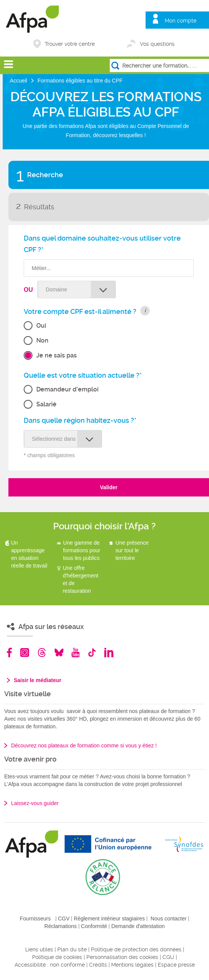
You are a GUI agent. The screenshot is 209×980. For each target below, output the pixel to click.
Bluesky (59, 653)
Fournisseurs (35, 919)
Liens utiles (39, 949)
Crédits (98, 965)
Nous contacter (168, 919)
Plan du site (72, 949)
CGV (64, 919)
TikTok (92, 653)
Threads (42, 653)
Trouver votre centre (70, 44)
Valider (109, 487)
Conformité (94, 926)
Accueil (19, 81)
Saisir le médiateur (38, 680)
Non (42, 340)
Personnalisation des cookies (122, 957)
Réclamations (61, 926)
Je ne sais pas (57, 355)
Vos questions (157, 44)
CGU (168, 957)
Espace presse (176, 965)
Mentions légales (132, 965)
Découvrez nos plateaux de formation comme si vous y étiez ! (84, 746)
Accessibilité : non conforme (50, 965)
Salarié (46, 404)
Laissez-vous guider (35, 803)
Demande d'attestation (138, 926)
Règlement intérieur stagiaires (109, 919)
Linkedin (109, 653)
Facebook (10, 653)
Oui (41, 326)
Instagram (25, 653)
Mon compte (181, 21)
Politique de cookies (57, 957)
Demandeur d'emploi (67, 389)
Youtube (75, 653)
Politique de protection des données (136, 949)
